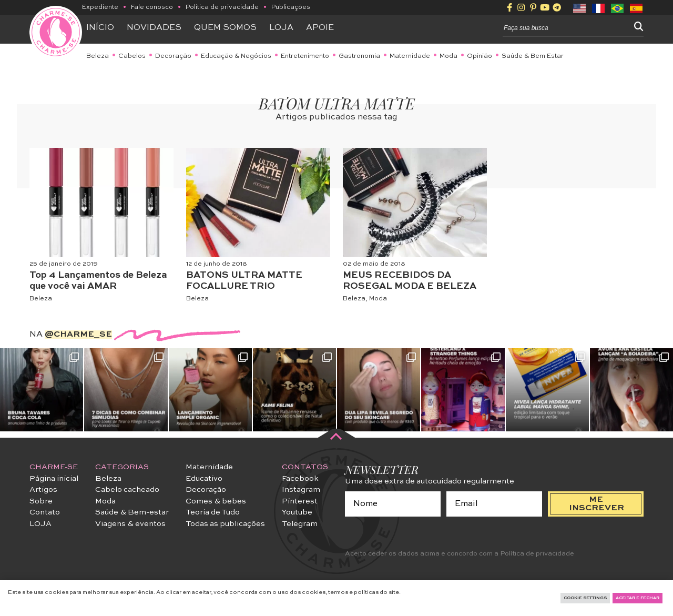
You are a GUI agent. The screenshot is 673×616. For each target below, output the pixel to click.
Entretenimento (305, 56)
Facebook (300, 479)
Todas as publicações (225, 524)
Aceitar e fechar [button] (638, 598)
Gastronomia (359, 56)
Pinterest (300, 501)
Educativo (204, 479)
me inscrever (596, 504)
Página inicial (54, 479)
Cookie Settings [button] (585, 598)
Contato (45, 512)
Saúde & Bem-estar (132, 512)
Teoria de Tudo (213, 512)
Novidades (154, 28)
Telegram (300, 524)
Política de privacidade (222, 7)
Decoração (173, 56)
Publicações (291, 7)
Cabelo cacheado (127, 490)
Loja (281, 28)
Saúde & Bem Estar (533, 56)
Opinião (480, 56)
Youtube (297, 512)
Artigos (43, 490)
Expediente (100, 7)
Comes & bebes (216, 501)
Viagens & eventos (130, 524)
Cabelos (132, 56)
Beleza (98, 56)
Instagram (301, 490)
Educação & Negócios (236, 56)
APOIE (320, 28)
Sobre (41, 501)
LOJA (40, 524)
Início (100, 28)
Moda (448, 56)
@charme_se (78, 335)
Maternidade (410, 56)
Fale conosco (152, 7)
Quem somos (225, 28)
